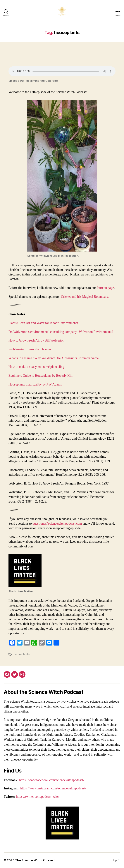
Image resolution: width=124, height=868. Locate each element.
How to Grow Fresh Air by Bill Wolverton (36, 341)
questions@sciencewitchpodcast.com (57, 524)
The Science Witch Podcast (35, 860)
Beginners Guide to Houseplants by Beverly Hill (41, 376)
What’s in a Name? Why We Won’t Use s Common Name (54, 358)
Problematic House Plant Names (30, 349)
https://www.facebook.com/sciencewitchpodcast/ (52, 780)
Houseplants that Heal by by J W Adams (35, 384)
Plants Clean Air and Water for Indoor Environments (43, 323)
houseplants (22, 654)
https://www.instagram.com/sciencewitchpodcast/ (53, 788)
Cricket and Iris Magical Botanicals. (85, 297)
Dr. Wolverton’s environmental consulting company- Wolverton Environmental (61, 332)
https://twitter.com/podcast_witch (38, 797)
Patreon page (105, 288)
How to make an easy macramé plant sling (36, 367)
